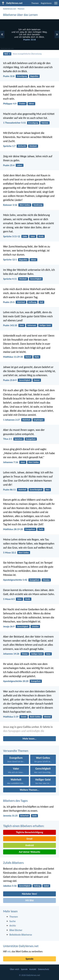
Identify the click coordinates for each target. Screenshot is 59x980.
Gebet (46, 886)
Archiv (13, 926)
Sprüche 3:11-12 (12, 236)
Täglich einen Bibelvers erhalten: (24, 826)
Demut (28, 357)
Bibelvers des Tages (15, 801)
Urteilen (35, 626)
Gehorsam (32, 325)
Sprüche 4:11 (10, 279)
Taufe (41, 529)
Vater (33, 236)
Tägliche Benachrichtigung (29, 832)
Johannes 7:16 (11, 462)
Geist (22, 325)
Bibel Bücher (16, 930)
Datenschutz (44, 969)
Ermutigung (22, 76)
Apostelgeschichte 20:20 (16, 681)
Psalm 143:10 (10, 325)
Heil (41, 302)
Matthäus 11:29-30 (13, 357)
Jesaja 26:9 (9, 626)
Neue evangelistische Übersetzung (27, 54)
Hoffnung (32, 302)
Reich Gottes (35, 717)
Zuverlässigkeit (36, 490)
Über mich (15, 969)
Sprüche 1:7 (9, 146)
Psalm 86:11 (9, 490)
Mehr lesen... (30, 739)
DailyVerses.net (10, 9)
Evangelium (31, 439)
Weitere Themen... (30, 790)
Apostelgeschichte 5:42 (15, 580)
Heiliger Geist (45, 325)
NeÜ (7, 54)
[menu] (56, 4)
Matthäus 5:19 (11, 717)
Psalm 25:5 (9, 302)
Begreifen (34, 76)
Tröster (25, 654)
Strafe (41, 236)
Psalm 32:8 (9, 76)
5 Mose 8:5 (9, 599)
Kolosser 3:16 (10, 205)
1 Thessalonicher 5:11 (14, 123)
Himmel (47, 717)
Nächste (45, 123)
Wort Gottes (25, 205)
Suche (13, 921)
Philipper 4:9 (10, 104)
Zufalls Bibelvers (13, 863)
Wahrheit (21, 302)
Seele (34, 816)
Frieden (22, 104)
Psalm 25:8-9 (10, 380)
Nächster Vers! (29, 894)
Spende (29, 959)
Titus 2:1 (8, 439)
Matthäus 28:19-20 (13, 529)
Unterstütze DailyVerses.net (21, 946)
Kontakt (33, 969)
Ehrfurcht (22, 146)
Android (29, 845)
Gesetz (24, 717)
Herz (48, 490)
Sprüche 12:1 (10, 260)
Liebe (25, 236)
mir (9, 951)
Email (29, 839)
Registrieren (46, 3)
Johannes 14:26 (11, 654)
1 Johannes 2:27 (11, 420)
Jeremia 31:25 (10, 816)
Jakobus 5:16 (10, 886)
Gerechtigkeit (36, 279)
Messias (46, 580)
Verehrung (38, 205)
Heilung (37, 886)
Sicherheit (24, 816)
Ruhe (37, 357)
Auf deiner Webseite (30, 852)
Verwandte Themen (16, 751)
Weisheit (33, 146)
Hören (31, 104)
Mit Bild (29, 900)
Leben (20, 165)
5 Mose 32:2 (10, 553)
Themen (35, 3)
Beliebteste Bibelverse (21, 935)
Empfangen (39, 420)
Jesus (23, 462)
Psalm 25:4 (9, 165)
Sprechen (19, 439)
